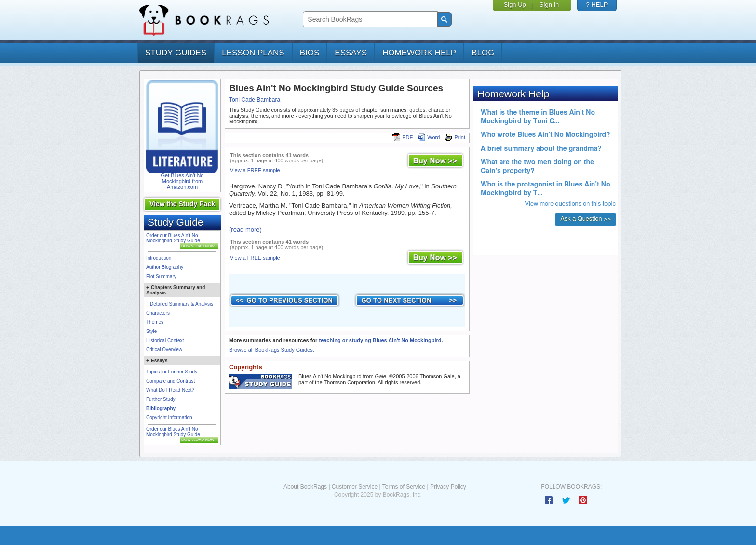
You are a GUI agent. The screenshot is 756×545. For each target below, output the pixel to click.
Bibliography (161, 408)
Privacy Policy (448, 487)
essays (351, 53)
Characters (158, 313)
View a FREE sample (255, 170)
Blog (483, 53)
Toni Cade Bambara (255, 100)
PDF (403, 137)
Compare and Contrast (170, 381)
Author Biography (165, 267)
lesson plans (253, 53)
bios (310, 53)
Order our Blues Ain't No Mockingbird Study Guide (173, 238)
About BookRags (305, 487)
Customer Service (355, 487)
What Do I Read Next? (170, 390)
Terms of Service (404, 487)
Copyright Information (169, 418)
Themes (155, 322)
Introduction (159, 258)
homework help (419, 53)
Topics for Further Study (172, 372)
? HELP (597, 5)
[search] (369, 20)
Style (151, 331)
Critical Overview (164, 350)
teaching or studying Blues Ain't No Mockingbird (380, 340)
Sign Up (515, 5)
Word (429, 137)
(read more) (245, 230)
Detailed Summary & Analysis (182, 304)
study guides (176, 53)
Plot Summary (161, 276)
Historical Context (165, 340)
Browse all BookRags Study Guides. (272, 350)
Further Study (161, 399)
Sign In (549, 5)
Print (455, 137)
